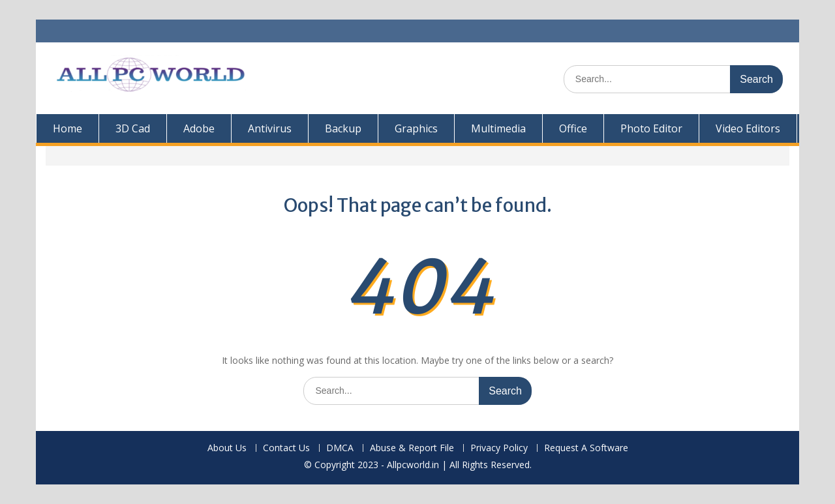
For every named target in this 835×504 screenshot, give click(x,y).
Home (68, 128)
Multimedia (498, 128)
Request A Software (586, 448)
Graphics (416, 128)
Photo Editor (651, 128)
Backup (343, 128)
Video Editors (748, 128)
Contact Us (286, 448)
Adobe (199, 128)
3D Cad (133, 128)
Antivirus (270, 128)
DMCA (340, 448)
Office (573, 128)
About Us (227, 448)
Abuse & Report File (412, 448)
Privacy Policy (499, 448)
